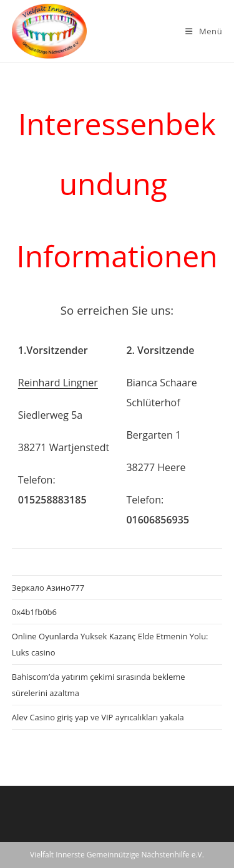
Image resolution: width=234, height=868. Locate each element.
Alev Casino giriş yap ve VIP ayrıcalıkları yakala (98, 717)
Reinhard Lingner (58, 383)
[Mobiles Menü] (204, 31)
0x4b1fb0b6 (34, 612)
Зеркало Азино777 (48, 588)
